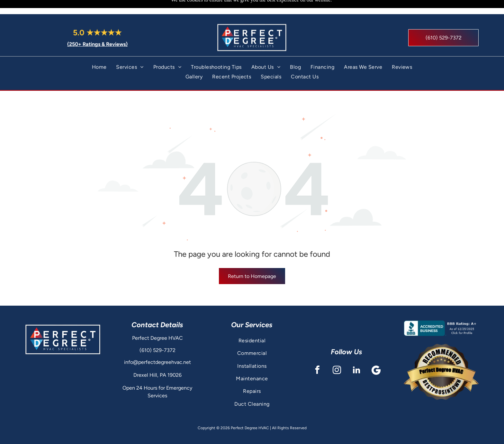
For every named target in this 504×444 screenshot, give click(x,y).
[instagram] (337, 355)
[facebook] (317, 355)
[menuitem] (99, 53)
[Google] (376, 355)
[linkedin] (356, 355)
